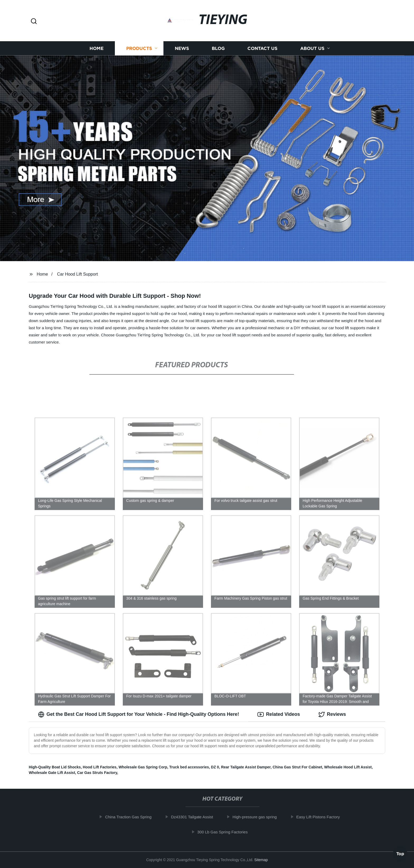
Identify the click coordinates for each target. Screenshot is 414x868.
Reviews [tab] (332, 714)
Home (97, 48)
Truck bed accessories (189, 767)
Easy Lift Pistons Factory (323, 817)
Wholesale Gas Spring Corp (143, 767)
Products (139, 48)
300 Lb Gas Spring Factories (227, 832)
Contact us (262, 48)
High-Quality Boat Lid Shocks (55, 767)
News (182, 48)
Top (400, 852)
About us (312, 48)
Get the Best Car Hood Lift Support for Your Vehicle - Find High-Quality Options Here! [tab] (138, 714)
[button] (34, 22)
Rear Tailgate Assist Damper (246, 767)
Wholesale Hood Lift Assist (348, 767)
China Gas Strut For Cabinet (297, 767)
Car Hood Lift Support (77, 274)
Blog (218, 48)
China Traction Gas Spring (133, 817)
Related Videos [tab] (279, 714)
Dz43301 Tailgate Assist (196, 817)
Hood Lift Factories (100, 767)
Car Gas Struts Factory (97, 773)
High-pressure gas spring (259, 817)
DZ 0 (215, 767)
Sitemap (261, 860)
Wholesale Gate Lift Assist (52, 773)
